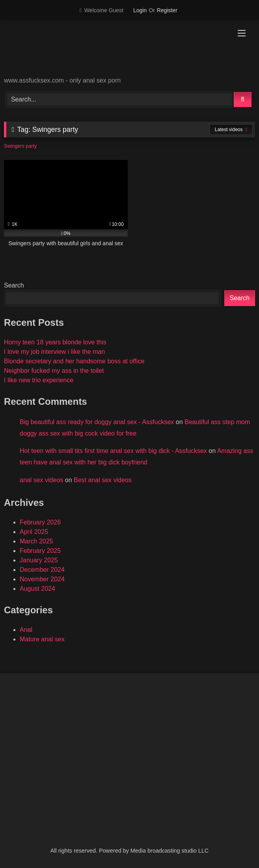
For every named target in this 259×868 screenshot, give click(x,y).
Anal (26, 630)
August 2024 (37, 589)
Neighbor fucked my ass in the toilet (54, 371)
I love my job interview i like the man (54, 352)
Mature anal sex (42, 639)
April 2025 (34, 532)
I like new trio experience (39, 380)
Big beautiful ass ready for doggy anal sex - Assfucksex (97, 422)
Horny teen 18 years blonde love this (55, 342)
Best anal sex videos (103, 480)
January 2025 (39, 560)
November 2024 (42, 579)
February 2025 (40, 551)
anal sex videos (41, 480)
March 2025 (36, 541)
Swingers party (20, 146)
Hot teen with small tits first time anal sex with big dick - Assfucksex (113, 451)
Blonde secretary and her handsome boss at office (74, 361)
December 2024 (42, 570)
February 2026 (40, 522)
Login (140, 10)
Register (167, 10)
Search (14, 285)
